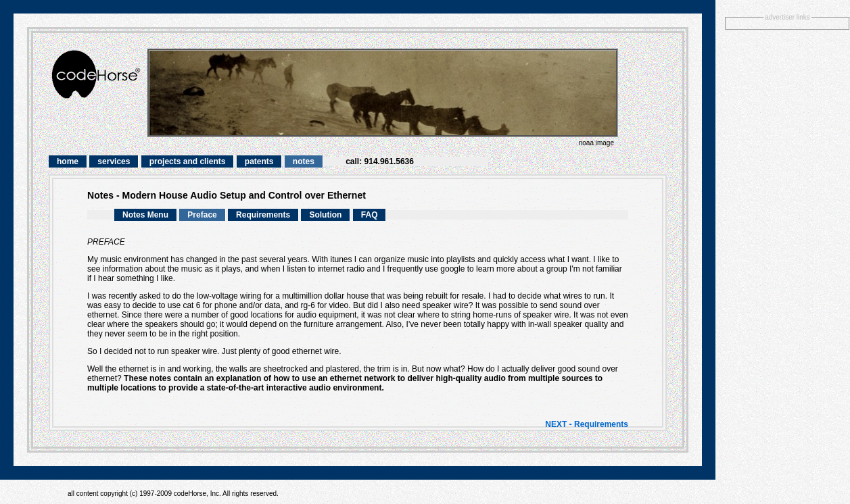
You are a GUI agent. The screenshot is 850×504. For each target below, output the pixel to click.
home (68, 161)
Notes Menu (145, 215)
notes (304, 161)
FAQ (370, 215)
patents (259, 161)
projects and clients (188, 161)
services (114, 161)
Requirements (263, 215)
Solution (325, 215)
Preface (202, 215)
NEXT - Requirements (587, 424)
